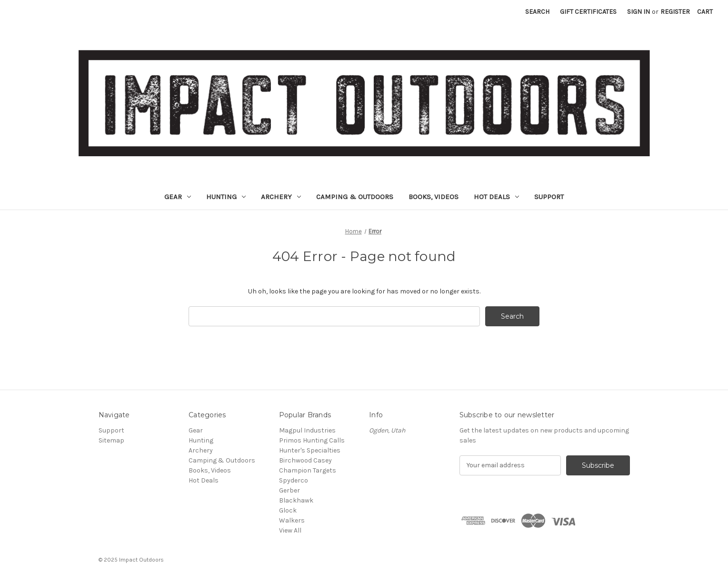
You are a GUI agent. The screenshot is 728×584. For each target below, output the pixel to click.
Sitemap (111, 440)
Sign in (638, 12)
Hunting (226, 197)
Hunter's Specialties (310, 450)
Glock (288, 510)
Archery (281, 197)
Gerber (289, 490)
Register (675, 12)
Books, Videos (434, 197)
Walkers (292, 520)
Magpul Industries (307, 430)
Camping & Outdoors (355, 197)
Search (537, 12)
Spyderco (294, 480)
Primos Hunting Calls (312, 440)
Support (549, 197)
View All (290, 530)
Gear (178, 197)
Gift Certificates (588, 12)
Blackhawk (296, 500)
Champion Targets (308, 470)
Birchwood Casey (305, 460)
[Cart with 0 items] (705, 12)
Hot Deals (496, 197)
